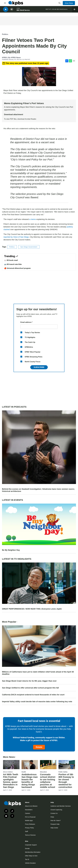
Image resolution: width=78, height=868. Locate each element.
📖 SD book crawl (11, 260)
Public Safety (63, 772)
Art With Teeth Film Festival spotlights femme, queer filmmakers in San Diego (11, 781)
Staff (26, 831)
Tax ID (27, 859)
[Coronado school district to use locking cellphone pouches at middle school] (48, 765)
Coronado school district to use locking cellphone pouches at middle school (48, 781)
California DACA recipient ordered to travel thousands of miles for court (33, 695)
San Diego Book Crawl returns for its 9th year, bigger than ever (29, 681)
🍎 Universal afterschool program (17, 268)
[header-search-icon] (60, 3)
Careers (28, 813)
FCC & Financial (30, 817)
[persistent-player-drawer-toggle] (75, 10)
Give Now (69, 3)
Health (24, 772)
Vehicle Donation (30, 863)
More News (10, 757)
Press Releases (30, 824)
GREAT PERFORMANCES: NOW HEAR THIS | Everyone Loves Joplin (32, 609)
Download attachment (14, 115)
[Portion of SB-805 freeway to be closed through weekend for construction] (67, 765)
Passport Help (55, 824)
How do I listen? (56, 821)
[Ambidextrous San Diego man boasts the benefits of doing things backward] (30, 765)
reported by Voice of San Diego (16, 237)
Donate (39, 747)
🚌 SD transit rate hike (13, 264)
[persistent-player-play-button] (6, 10)
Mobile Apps (29, 821)
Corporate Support (31, 845)
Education (43, 772)
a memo (33, 219)
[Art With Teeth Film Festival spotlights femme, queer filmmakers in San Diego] (11, 765)
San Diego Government (29, 247)
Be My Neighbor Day (11, 550)
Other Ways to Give (31, 856)
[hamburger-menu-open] (5, 3)
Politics (5, 34)
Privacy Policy (29, 828)
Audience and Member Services (61, 806)
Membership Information (33, 852)
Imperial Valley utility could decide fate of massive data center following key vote (37, 702)
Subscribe (39, 367)
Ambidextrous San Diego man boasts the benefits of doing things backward (30, 781)
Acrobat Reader (30, 119)
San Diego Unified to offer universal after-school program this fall (30, 688)
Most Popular (10, 622)
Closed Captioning (56, 810)
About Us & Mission (31, 806)
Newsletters (29, 810)
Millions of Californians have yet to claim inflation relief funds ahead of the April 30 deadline (38, 673)
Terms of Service (30, 835)
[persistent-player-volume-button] (12, 10)
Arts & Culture (8, 772)
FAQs (52, 817)
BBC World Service (23, 11)
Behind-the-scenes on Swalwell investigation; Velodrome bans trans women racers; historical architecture (38, 490)
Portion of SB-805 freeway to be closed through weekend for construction (66, 781)
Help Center (54, 828)
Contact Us (54, 813)
